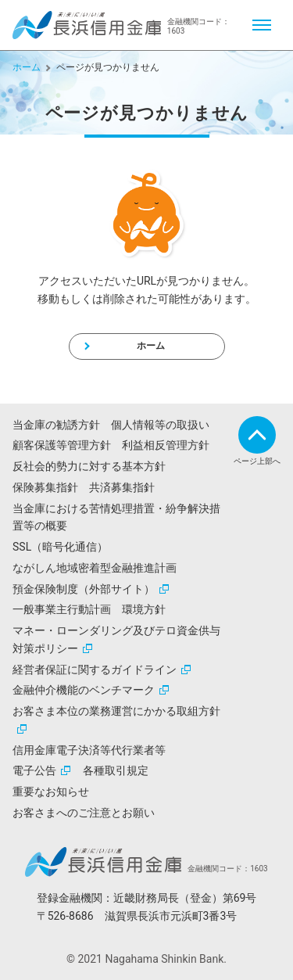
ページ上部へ (257, 461)
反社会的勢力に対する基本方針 (89, 466)
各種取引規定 (116, 770)
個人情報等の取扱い (160, 425)
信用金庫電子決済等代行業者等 (89, 750)
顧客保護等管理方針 (62, 445)
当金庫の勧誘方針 (56, 425)
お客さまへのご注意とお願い (84, 813)
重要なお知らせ (51, 792)
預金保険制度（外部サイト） (84, 589)
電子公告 (34, 770)
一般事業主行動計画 (62, 609)
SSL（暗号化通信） (60, 547)
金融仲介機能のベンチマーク (84, 690)
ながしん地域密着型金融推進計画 (95, 568)
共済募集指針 (122, 487)
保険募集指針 (45, 487)
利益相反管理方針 (166, 445)
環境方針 (144, 609)
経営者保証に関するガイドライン (95, 669)
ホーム (27, 67)
